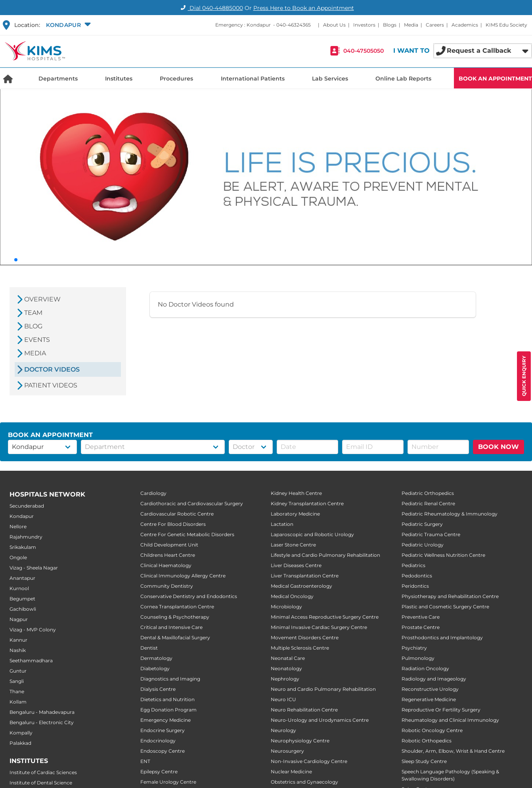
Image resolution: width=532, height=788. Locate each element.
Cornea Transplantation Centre (177, 607)
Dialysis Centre (158, 689)
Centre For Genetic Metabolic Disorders (187, 534)
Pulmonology (418, 658)
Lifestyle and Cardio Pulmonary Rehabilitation (325, 555)
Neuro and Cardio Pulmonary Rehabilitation (323, 689)
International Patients (253, 79)
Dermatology (156, 658)
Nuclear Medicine (291, 772)
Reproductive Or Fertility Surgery (441, 710)
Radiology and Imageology (434, 679)
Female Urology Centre (168, 782)
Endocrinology (158, 741)
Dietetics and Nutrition (167, 699)
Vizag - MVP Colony (33, 630)
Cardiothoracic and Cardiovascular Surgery (192, 503)
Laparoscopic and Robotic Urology (312, 534)
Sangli (17, 681)
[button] (67, 25)
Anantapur (22, 578)
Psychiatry (414, 648)
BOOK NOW (499, 447)
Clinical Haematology (166, 565)
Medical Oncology (292, 596)
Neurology (283, 730)
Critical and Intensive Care (171, 627)
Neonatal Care (288, 658)
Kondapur (22, 516)
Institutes (119, 79)
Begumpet (22, 599)
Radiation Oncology (425, 668)
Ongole (18, 557)
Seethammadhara (31, 661)
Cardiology (153, 493)
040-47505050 (364, 51)
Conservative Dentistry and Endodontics (189, 596)
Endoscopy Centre (163, 751)
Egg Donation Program (168, 710)
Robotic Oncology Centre (432, 730)
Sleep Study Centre (424, 761)
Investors (364, 25)
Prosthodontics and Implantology (442, 637)
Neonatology (286, 668)
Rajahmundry (26, 537)
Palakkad (20, 743)
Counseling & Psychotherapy (175, 617)
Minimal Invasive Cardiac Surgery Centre (319, 627)
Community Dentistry (167, 586)
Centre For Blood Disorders (173, 524)
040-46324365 (294, 25)
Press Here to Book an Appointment (304, 8)
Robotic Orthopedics (427, 741)
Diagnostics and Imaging (170, 679)
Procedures (176, 79)
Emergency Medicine (166, 720)
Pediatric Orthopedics (428, 493)
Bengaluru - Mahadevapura (42, 712)
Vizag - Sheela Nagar (34, 568)
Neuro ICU (283, 699)
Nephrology (285, 679)
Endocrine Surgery (163, 730)
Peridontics (415, 586)
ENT (145, 761)
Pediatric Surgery (422, 524)
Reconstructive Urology (430, 689)
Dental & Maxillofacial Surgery (175, 637)
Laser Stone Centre (293, 545)
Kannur (18, 640)
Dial (211, 8)
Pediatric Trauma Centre (431, 534)
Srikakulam (23, 547)
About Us (334, 25)
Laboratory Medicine (295, 514)
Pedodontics (417, 576)
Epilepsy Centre (159, 772)
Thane (17, 691)
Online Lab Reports (403, 79)
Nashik (18, 650)
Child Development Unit (169, 545)
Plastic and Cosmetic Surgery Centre (445, 607)
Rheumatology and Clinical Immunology (450, 720)
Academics (465, 25)
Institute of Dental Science (41, 783)
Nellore (18, 526)
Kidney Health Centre (296, 493)
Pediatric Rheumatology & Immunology (450, 514)
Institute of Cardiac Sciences (43, 772)
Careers (435, 25)
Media (411, 25)
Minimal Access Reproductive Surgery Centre (325, 617)
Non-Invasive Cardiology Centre (309, 761)
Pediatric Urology (423, 545)
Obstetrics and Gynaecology (304, 782)
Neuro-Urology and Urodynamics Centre (320, 720)
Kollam (18, 702)
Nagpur (19, 619)
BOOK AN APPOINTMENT (495, 79)
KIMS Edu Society (506, 25)
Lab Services (330, 79)
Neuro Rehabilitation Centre (304, 710)
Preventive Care (421, 617)
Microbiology (286, 607)
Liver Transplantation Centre (305, 576)
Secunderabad (27, 506)
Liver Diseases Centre (296, 565)
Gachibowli (23, 609)
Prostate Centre (421, 627)
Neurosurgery (287, 751)
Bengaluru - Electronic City (42, 722)
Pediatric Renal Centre (428, 503)
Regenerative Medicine (429, 699)
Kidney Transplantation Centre (307, 503)
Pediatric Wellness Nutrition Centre (443, 555)
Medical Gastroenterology (301, 586)
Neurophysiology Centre (300, 741)
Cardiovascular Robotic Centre (177, 514)
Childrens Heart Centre (168, 555)
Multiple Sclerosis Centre (300, 648)
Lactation (282, 524)
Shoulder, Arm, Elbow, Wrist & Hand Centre (453, 751)
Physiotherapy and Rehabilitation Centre (450, 596)
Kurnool (19, 588)
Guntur (18, 671)
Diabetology (155, 668)
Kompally (21, 733)
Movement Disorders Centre (305, 637)
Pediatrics (413, 565)
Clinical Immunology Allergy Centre (183, 576)
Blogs (390, 25)
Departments (58, 79)
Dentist (149, 648)
